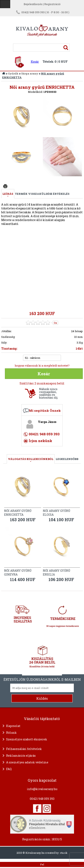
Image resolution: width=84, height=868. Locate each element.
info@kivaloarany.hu (42, 789)
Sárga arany (30, 73)
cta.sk (64, 853)
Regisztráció (52, 4)
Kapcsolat (13, 726)
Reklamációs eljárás (21, 756)
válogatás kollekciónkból (31, 459)
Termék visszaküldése (34, 194)
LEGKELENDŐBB (67, 459)
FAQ (9, 769)
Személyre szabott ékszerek (27, 739)
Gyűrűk (13, 73)
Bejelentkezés (33, 4)
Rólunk (11, 733)
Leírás (8, 194)
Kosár (35, 62)
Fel (42, 865)
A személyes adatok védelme (27, 762)
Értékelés (61, 194)
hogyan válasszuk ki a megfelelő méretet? (42, 366)
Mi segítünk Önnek (45, 410)
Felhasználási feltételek (24, 749)
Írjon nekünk (40, 441)
